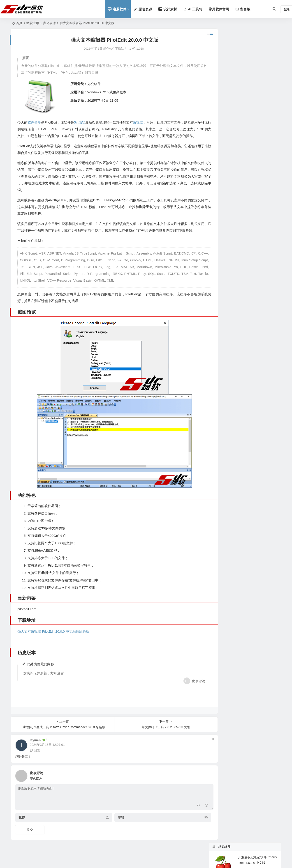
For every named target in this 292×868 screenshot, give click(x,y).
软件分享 (35, 122)
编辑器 (140, 122)
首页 (19, 23)
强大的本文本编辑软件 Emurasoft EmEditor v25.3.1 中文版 (258, 110)
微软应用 (33, 23)
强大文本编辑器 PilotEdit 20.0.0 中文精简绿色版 (53, 640)
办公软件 (49, 23)
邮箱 (115, 825)
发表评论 (187, 689)
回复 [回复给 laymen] (35, 758)
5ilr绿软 (80, 122)
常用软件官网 (219, 9)
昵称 (22, 825)
